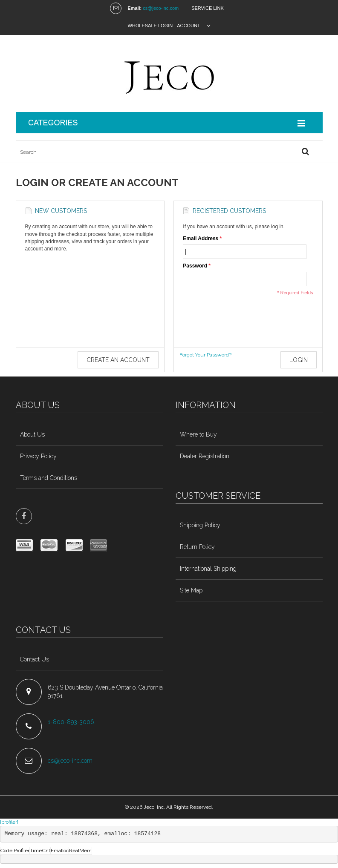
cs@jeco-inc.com (161, 8)
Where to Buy (198, 434)
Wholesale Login (150, 26)
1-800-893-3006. (72, 722)
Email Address (201, 239)
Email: (134, 8)
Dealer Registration (205, 456)
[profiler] (9, 822)
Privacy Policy (38, 456)
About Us (32, 434)
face (24, 516)
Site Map (191, 590)
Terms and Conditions (49, 478)
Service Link (208, 8)
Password (195, 266)
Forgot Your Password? (205, 355)
